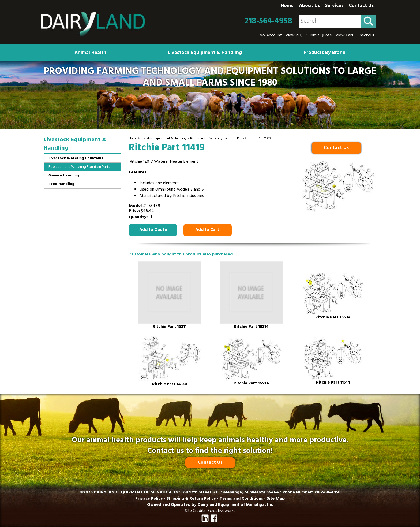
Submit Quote (319, 36)
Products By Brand (325, 53)
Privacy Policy (149, 499)
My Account (271, 36)
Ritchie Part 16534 (333, 318)
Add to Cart (208, 230)
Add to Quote (153, 230)
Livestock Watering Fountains (76, 159)
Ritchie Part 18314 (251, 327)
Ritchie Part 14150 (170, 385)
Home (287, 6)
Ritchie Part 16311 (170, 327)
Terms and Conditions (241, 499)
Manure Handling (64, 176)
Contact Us (361, 6)
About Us (309, 6)
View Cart (345, 36)
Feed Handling (61, 184)
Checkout (366, 36)
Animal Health (90, 53)
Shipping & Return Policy (191, 499)
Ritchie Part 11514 (333, 383)
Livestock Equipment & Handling (205, 53)
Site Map (276, 499)
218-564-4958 (268, 21)
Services (334, 6)
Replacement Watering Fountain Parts (217, 139)
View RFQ (294, 36)
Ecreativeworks (222, 511)
